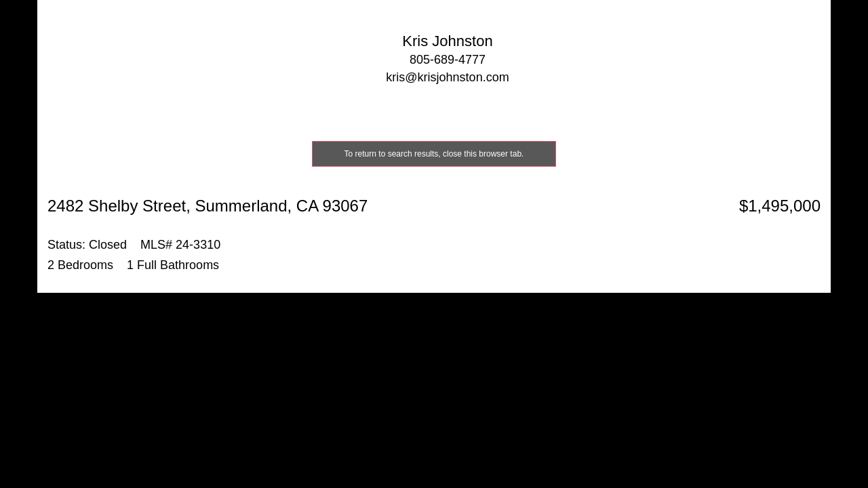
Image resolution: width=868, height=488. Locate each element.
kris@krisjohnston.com (447, 77)
